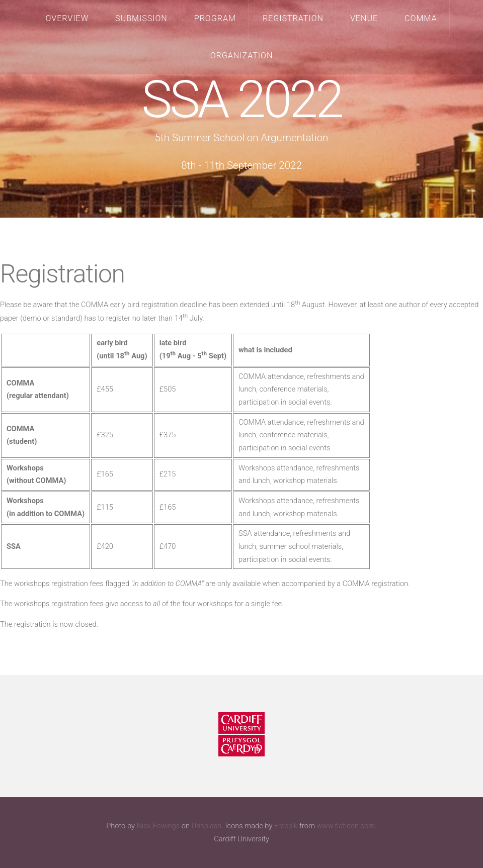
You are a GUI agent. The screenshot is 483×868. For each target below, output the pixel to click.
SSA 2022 (241, 100)
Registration (293, 18)
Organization (242, 56)
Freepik (286, 826)
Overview (67, 18)
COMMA (421, 18)
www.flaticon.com (346, 826)
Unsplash (207, 826)
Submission (141, 18)
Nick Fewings (158, 826)
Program (215, 18)
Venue (364, 18)
